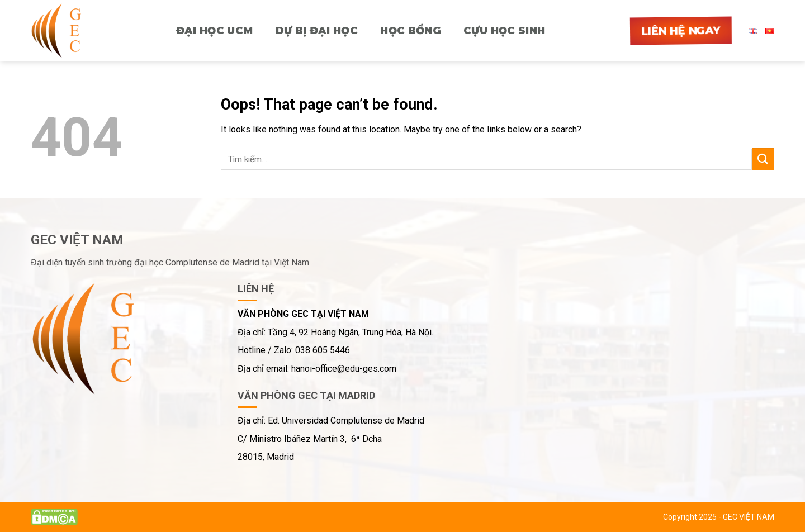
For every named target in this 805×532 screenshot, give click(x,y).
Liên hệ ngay (681, 30)
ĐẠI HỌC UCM (215, 31)
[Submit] (763, 159)
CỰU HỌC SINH (504, 31)
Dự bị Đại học (317, 31)
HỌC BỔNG (411, 31)
